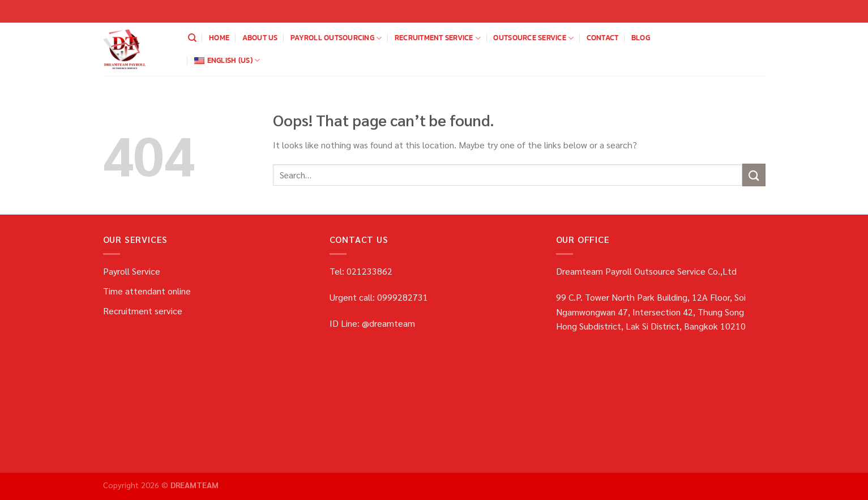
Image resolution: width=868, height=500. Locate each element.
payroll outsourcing (336, 38)
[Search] (192, 38)
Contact (603, 38)
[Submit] (754, 175)
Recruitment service (438, 38)
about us (260, 38)
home (219, 38)
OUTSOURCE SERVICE (533, 38)
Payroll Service (132, 271)
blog (641, 38)
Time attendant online (147, 291)
